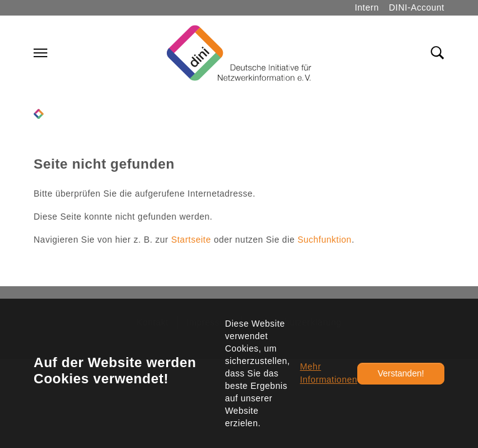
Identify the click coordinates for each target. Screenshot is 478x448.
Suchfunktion (325, 240)
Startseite (191, 240)
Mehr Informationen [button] (329, 373)
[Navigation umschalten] (40, 53)
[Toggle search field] (438, 53)
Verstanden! (401, 373)
